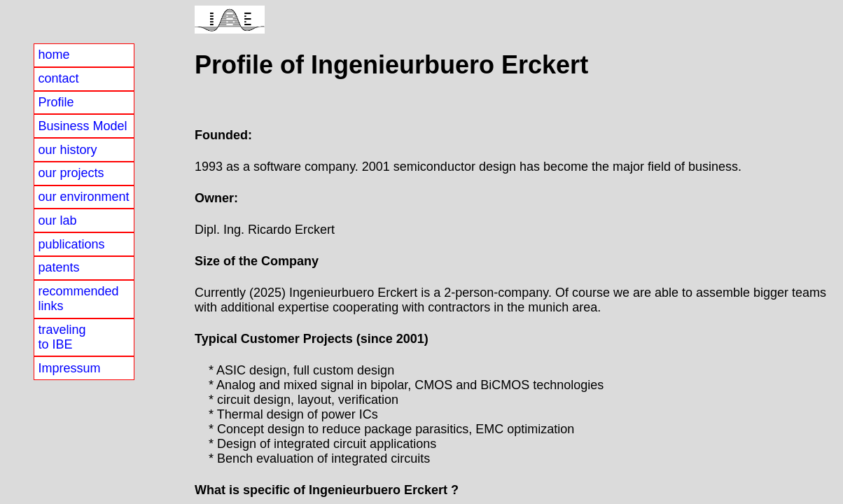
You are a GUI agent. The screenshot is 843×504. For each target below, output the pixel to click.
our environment (83, 197)
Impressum (69, 368)
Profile (56, 102)
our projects (71, 173)
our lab (57, 220)
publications (71, 244)
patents (58, 267)
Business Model (82, 126)
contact (58, 78)
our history (67, 150)
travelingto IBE (62, 337)
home (54, 55)
